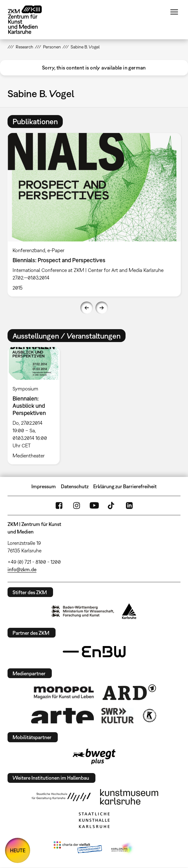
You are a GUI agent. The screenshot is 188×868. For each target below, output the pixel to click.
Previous (87, 308)
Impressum (44, 486)
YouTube (94, 506)
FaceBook (59, 506)
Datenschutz (75, 486)
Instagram (77, 506)
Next (102, 308)
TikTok (112, 506)
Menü (174, 12)
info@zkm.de (22, 569)
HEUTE (18, 850)
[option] (94, 215)
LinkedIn (129, 506)
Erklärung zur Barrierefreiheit (125, 486)
